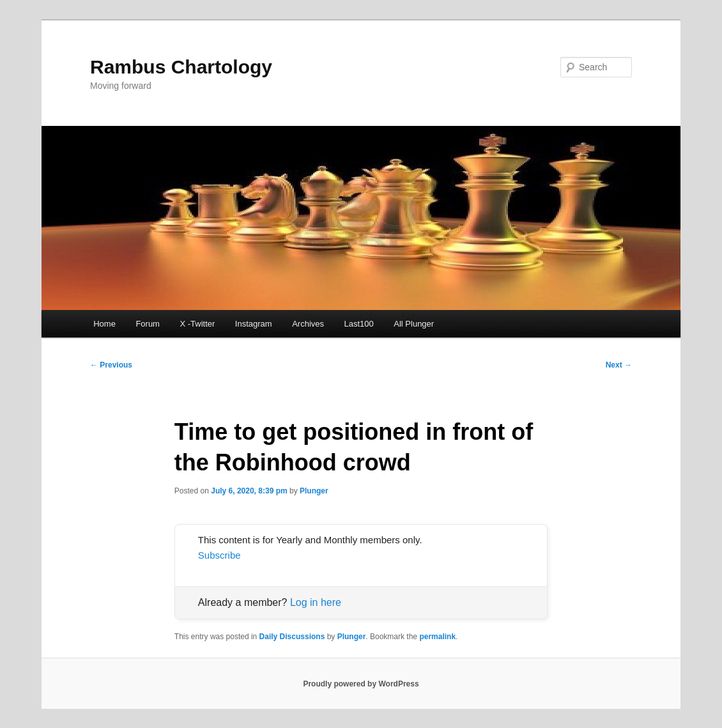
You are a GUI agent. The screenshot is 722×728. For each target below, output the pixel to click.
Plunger (314, 491)
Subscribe (219, 555)
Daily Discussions (292, 637)
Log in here (316, 602)
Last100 (359, 324)
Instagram (254, 324)
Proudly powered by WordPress (361, 684)
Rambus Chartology (181, 67)
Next (619, 365)
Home (104, 324)
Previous (111, 365)
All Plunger (414, 324)
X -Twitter (197, 324)
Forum (148, 324)
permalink (437, 637)
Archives (308, 324)
